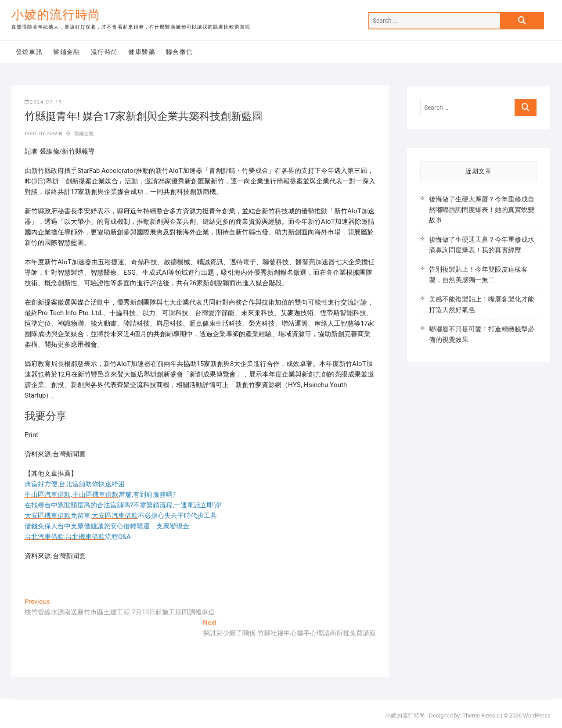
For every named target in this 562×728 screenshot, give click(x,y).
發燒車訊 (29, 52)
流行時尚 (104, 52)
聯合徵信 (180, 52)
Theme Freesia (481, 715)
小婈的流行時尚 (56, 15)
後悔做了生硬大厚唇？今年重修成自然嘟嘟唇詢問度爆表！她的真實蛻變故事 (482, 210)
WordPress (537, 715)
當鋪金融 (67, 52)
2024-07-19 (43, 102)
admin (54, 134)
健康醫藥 (142, 52)
